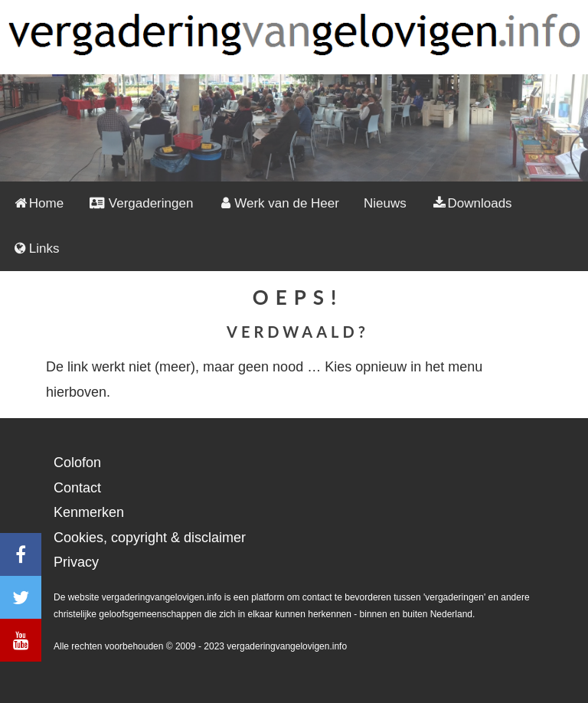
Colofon (77, 463)
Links (36, 249)
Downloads (472, 203)
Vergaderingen (140, 203)
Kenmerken (89, 512)
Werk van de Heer (278, 203)
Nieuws (385, 203)
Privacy (76, 562)
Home (38, 203)
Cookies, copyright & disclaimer (150, 538)
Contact (77, 488)
